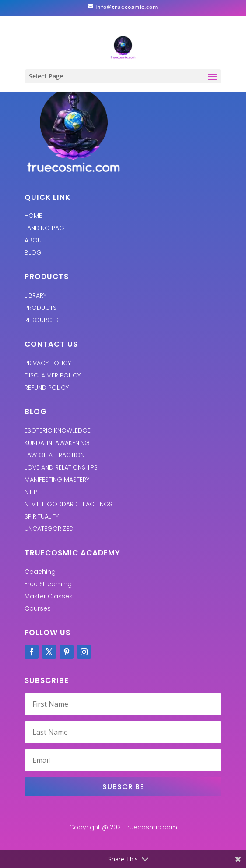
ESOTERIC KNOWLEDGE (58, 430)
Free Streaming (48, 584)
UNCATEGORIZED (49, 529)
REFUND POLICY (47, 388)
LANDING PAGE (46, 228)
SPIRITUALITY (42, 516)
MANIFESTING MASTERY (57, 480)
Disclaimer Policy (53, 375)
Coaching (40, 572)
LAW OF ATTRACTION (54, 455)
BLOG (33, 253)
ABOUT (35, 240)
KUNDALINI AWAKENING (57, 443)
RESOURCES (42, 320)
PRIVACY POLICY (48, 363)
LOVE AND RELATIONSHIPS (61, 467)
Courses (38, 608)
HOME (33, 216)
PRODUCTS (40, 308)
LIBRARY (35, 295)
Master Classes (49, 596)
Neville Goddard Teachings (69, 504)
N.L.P (31, 492)
